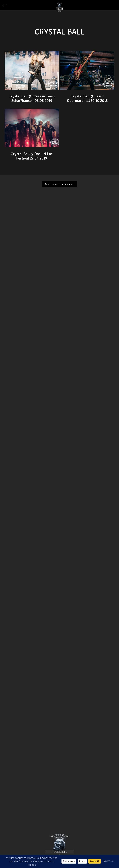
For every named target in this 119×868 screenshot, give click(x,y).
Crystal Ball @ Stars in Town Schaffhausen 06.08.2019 (32, 98)
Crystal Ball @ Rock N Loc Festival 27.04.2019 (32, 156)
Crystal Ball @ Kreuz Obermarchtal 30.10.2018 (87, 98)
